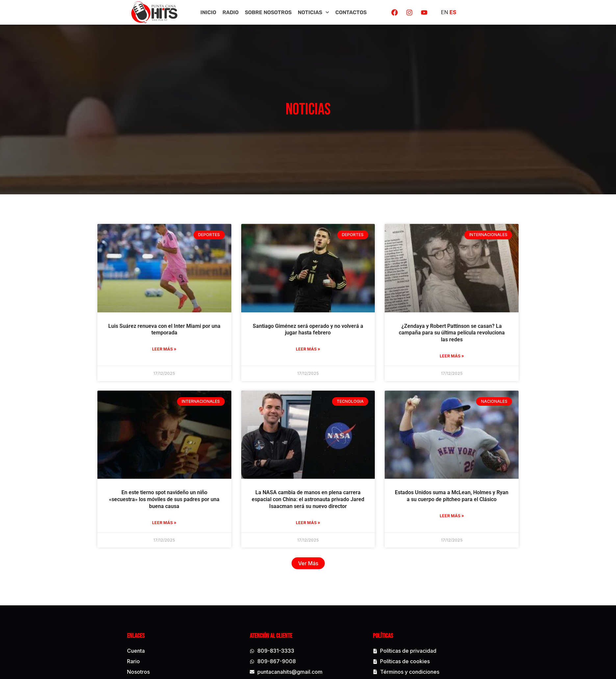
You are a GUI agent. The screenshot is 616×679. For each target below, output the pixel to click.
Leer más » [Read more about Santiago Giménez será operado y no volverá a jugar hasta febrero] (317, 358)
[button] (317, 572)
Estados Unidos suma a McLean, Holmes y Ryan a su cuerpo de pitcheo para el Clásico (461, 505)
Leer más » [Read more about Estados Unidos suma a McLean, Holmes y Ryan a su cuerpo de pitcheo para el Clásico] (461, 524)
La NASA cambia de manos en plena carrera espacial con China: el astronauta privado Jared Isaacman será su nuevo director (317, 508)
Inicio (208, 12)
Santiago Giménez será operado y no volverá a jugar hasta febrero (317, 338)
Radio (231, 12)
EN (445, 12)
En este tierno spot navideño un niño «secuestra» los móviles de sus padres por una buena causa (173, 508)
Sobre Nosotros (268, 12)
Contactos (351, 12)
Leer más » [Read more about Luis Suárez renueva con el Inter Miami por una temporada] (173, 358)
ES (453, 12)
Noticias (313, 12)
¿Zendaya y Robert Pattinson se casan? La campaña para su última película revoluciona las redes (461, 341)
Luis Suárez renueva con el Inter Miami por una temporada (173, 338)
